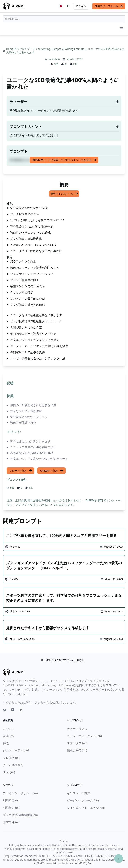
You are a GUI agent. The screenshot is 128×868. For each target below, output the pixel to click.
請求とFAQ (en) (77, 750)
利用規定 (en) (12, 800)
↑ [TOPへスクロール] (119, 858)
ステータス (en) (77, 743)
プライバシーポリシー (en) (20, 793)
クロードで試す (21, 471)
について (9, 729)
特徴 (6, 743)
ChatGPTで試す (52, 471)
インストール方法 (79, 793)
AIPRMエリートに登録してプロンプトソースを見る (64, 160)
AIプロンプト (25, 49)
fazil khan (54, 59)
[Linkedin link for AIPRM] (22, 711)
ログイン (81, 6)
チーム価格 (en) (13, 765)
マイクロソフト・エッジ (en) (86, 808)
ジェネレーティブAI (16, 750)
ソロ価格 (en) (12, 758)
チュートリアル (77, 729)
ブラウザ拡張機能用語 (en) (20, 815)
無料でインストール (109, 6)
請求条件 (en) (12, 822)
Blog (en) (9, 772)
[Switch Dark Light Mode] (68, 6)
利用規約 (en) (12, 808)
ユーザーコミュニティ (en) (84, 736)
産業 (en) (9, 736)
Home (10, 49)
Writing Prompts (75, 49)
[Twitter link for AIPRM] (5, 710)
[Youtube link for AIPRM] (13, 711)
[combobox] (64, 19)
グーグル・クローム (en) (83, 800)
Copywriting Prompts (49, 49)
